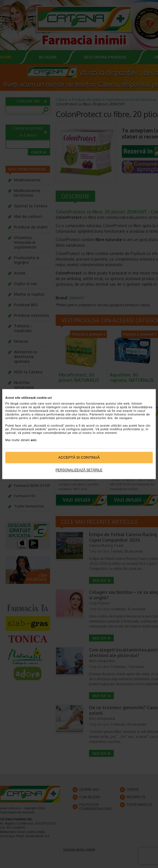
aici (34, 440)
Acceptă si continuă (79, 457)
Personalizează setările (79, 470)
